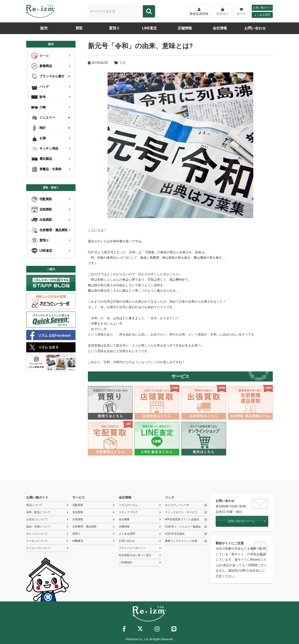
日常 (123, 63)
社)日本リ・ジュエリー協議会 (186, 527)
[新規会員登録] (199, 11)
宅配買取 (93, 505)
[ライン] (174, 630)
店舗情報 (185, 28)
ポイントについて (47, 534)
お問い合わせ (255, 28)
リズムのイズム (140, 505)
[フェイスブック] (124, 630)
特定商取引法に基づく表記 (140, 555)
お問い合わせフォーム (247, 521)
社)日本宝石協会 (186, 534)
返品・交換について (47, 527)
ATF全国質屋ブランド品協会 (186, 519)
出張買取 (93, 519)
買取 (79, 28)
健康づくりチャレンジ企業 (186, 541)
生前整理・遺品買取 (93, 527)
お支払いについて (47, 519)
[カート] (241, 11)
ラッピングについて (47, 548)
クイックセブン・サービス (186, 512)
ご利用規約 (140, 563)
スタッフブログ (140, 512)
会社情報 (220, 28)
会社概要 (140, 519)
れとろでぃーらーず (186, 505)
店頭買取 (93, 512)
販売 (44, 28)
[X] (140, 630)
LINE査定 (149, 28)
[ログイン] (223, 11)
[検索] (149, 11)
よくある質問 (262, 15)
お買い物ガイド (262, 8)
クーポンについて (47, 541)
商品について (47, 505)
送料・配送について (47, 512)
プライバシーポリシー (140, 548)
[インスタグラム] (157, 630)
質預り (114, 28)
